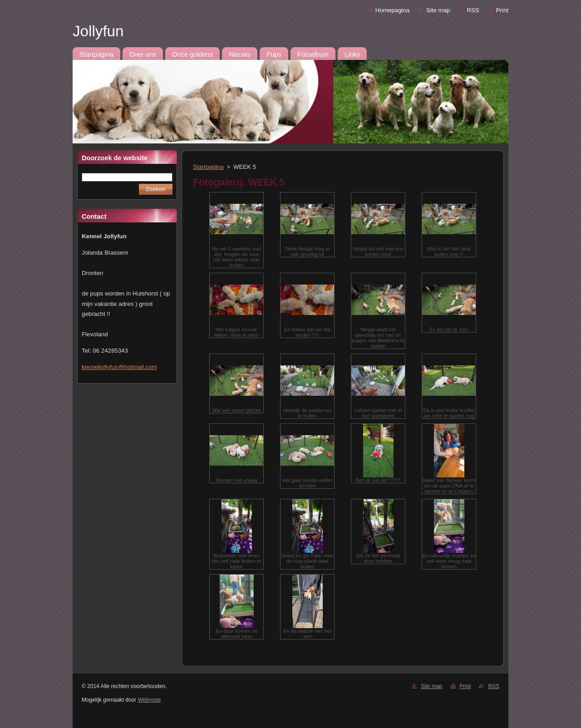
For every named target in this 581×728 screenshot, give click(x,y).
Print (502, 10)
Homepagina (392, 10)
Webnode (149, 700)
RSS (473, 10)
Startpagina (208, 167)
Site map (438, 10)
